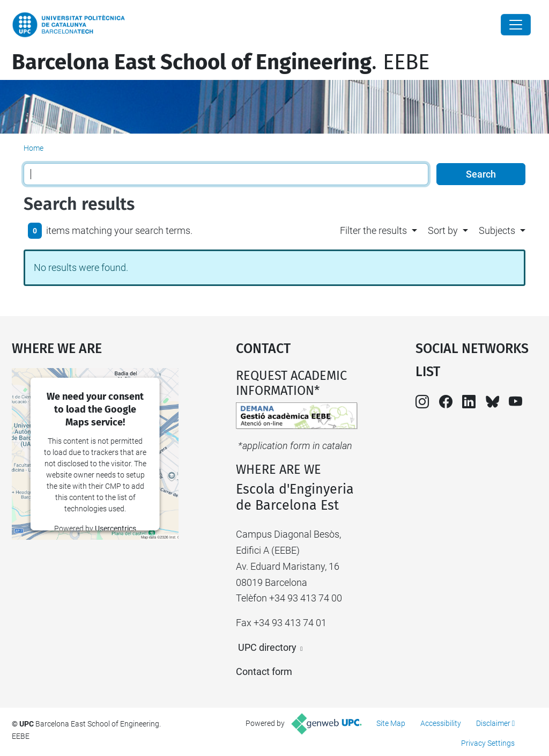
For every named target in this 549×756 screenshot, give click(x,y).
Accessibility (441, 723)
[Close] (516, 25)
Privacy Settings (488, 743)
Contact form (264, 671)
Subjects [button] (497, 230)
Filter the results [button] (373, 230)
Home (34, 148)
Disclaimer (493, 723)
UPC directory (267, 647)
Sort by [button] (443, 230)
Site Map (391, 723)
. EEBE (221, 62)
